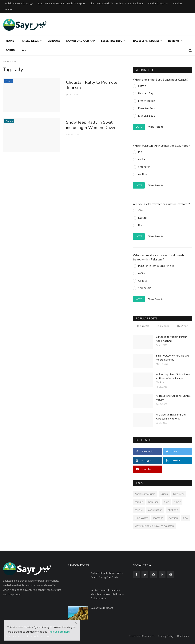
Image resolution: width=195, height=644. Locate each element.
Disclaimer (183, 636)
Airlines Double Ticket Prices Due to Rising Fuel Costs (107, 575)
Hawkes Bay (146, 93)
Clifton (142, 86)
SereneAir (144, 167)
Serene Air (144, 288)
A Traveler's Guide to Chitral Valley (173, 398)
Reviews (175, 41)
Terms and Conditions (142, 636)
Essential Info (113, 41)
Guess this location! (102, 608)
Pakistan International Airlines (156, 266)
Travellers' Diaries (147, 41)
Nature (142, 218)
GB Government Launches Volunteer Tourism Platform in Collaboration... (107, 594)
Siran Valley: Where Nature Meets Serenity (173, 358)
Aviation (173, 518)
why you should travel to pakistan (154, 526)
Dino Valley (141, 518)
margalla (158, 518)
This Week (143, 326)
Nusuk (164, 494)
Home (10, 41)
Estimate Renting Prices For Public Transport (61, 4)
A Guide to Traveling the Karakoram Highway (171, 417)
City (140, 210)
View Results (156, 127)
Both (141, 225)
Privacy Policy (166, 636)
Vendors (178, 4)
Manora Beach (147, 116)
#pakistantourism (145, 494)
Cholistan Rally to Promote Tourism (92, 85)
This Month (163, 326)
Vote (139, 127)
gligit (166, 502)
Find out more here (59, 632)
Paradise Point (147, 108)
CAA (185, 518)
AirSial (142, 159)
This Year (182, 326)
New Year (179, 494)
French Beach (147, 101)
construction (155, 510)
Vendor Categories (158, 4)
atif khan (173, 510)
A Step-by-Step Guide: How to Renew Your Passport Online (173, 379)
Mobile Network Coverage (19, 4)
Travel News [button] (31, 41)
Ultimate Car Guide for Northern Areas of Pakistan (117, 4)
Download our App (81, 41)
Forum (11, 50)
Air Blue (143, 174)
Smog (177, 502)
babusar (153, 502)
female (139, 502)
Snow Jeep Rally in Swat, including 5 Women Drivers (92, 125)
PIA (140, 152)
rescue (139, 510)
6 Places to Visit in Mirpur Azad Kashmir (171, 339)
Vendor (9, 9)
